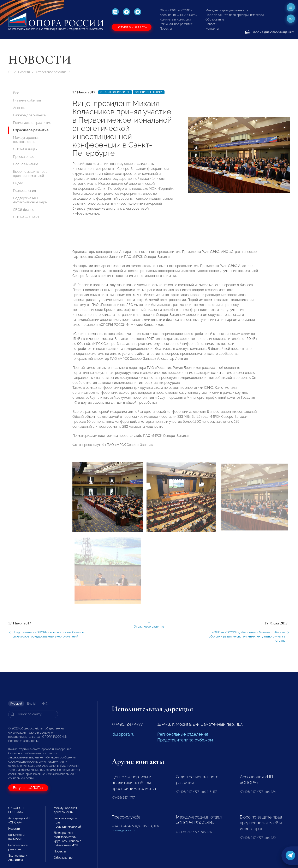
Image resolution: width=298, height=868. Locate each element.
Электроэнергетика (149, 92)
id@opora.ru (123, 734)
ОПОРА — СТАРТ (26, 217)
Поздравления (24, 191)
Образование (215, 19)
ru (291, 19)
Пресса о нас (24, 157)
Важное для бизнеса (29, 115)
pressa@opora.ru (123, 830)
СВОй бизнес (24, 210)
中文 (45, 704)
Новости (211, 24)
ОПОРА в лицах (25, 149)
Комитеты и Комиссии (175, 19)
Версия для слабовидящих (269, 32)
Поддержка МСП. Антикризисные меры (30, 200)
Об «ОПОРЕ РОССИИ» (176, 10)
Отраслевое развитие (51, 72)
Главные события (27, 100)
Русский (16, 704)
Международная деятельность (227, 10)
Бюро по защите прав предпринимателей (235, 15)
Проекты (166, 29)
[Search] (33, 714)
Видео (18, 183)
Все (16, 93)
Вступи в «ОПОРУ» (132, 27)
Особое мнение (26, 164)
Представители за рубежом (185, 740)
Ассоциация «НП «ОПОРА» (178, 15)
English (32, 704)
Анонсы (19, 108)
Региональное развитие (176, 24)
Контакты (212, 29)
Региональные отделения (183, 734)
